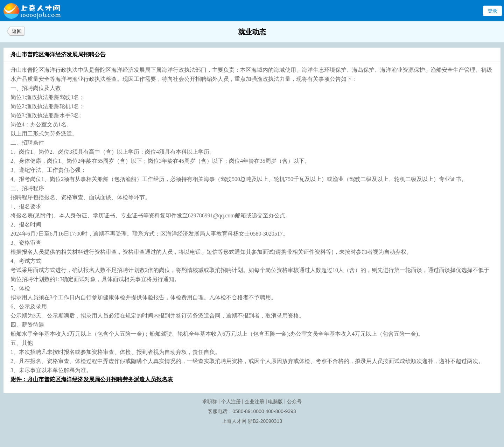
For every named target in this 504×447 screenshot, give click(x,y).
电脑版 (275, 401)
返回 (17, 31)
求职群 (210, 401)
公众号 (294, 401)
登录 (492, 11)
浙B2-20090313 (265, 421)
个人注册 (231, 401)
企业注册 (254, 401)
